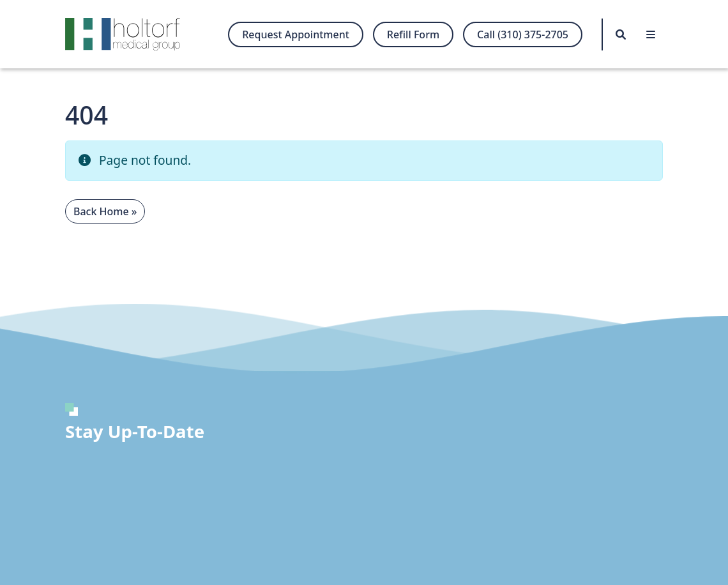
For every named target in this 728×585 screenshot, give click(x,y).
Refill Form (413, 34)
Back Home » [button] (105, 211)
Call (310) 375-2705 (523, 34)
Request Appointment (296, 34)
